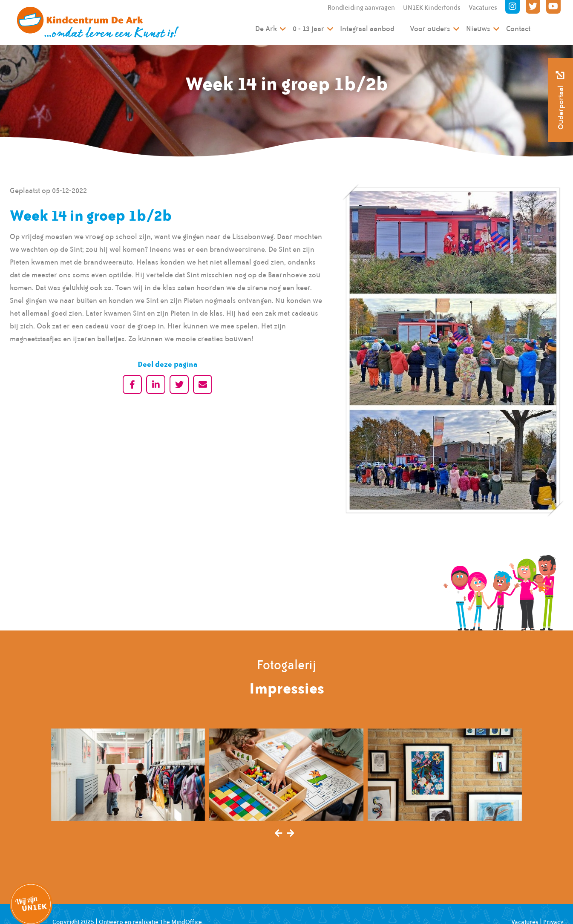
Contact (518, 29)
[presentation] (279, 834)
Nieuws (478, 29)
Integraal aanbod (367, 29)
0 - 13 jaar (308, 29)
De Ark (266, 29)
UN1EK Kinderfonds (432, 8)
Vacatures (483, 8)
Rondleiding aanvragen (361, 8)
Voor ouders (430, 29)
